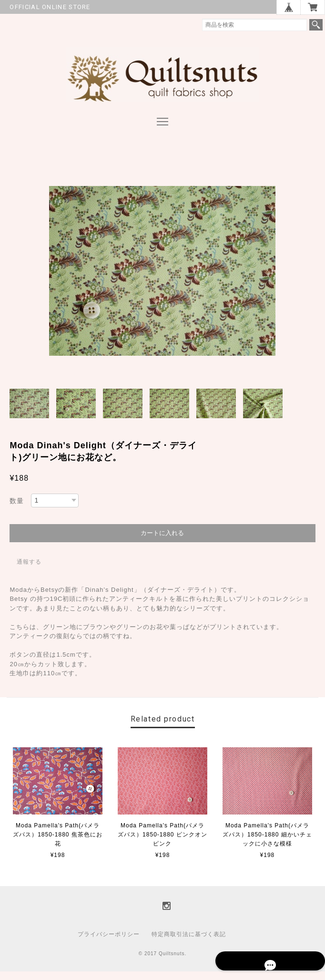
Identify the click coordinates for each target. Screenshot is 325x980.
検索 (316, 25)
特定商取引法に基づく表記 (189, 943)
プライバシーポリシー (109, 943)
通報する (29, 570)
